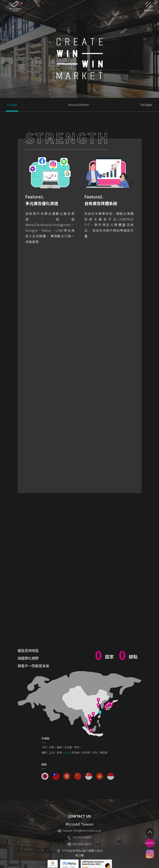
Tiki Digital (146, 105)
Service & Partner (79, 105)
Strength (12, 105)
